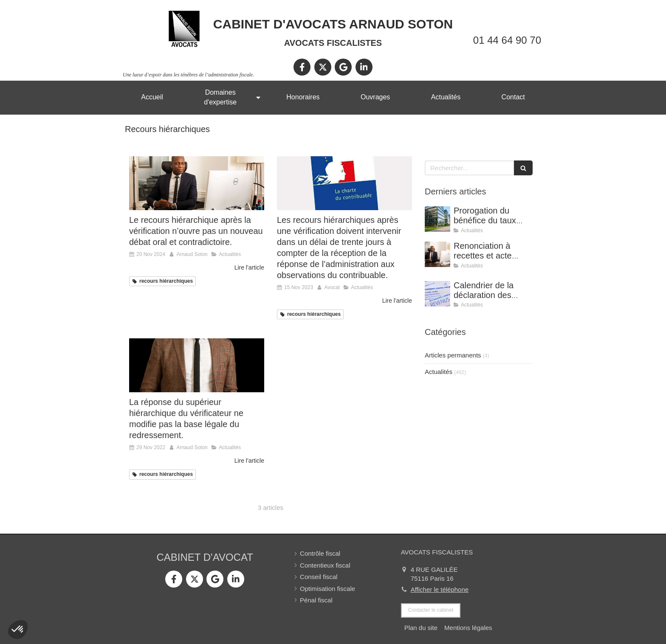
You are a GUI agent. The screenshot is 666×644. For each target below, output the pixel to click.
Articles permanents (453, 355)
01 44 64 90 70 (507, 40)
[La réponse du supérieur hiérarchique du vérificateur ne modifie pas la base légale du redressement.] (197, 365)
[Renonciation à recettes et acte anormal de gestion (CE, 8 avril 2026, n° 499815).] (437, 254)
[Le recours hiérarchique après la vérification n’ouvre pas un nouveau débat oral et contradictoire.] (197, 183)
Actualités (439, 372)
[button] (18, 630)
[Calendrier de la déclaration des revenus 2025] (437, 294)
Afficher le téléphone (440, 589)
